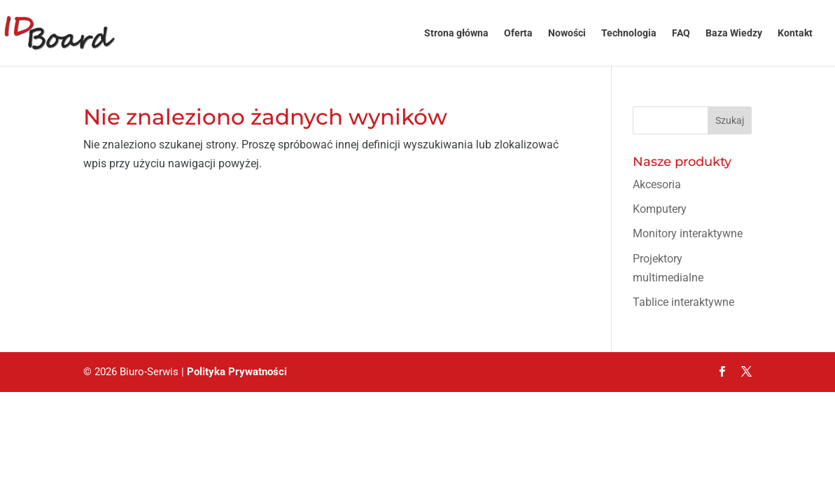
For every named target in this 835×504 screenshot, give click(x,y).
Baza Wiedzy (734, 33)
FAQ (681, 33)
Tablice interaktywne (683, 302)
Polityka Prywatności (237, 372)
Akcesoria (657, 184)
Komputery (660, 209)
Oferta (518, 33)
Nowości (567, 33)
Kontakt (795, 33)
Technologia (629, 33)
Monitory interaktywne (688, 233)
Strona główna (456, 33)
